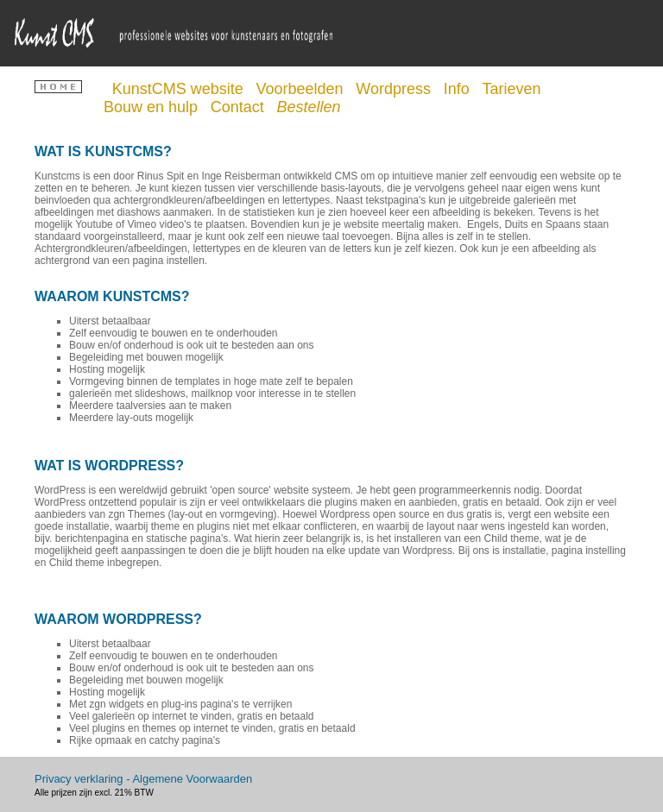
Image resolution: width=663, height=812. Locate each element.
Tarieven (513, 89)
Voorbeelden (301, 89)
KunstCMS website (180, 89)
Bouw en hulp (153, 107)
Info (459, 89)
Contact (240, 107)
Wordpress (395, 89)
